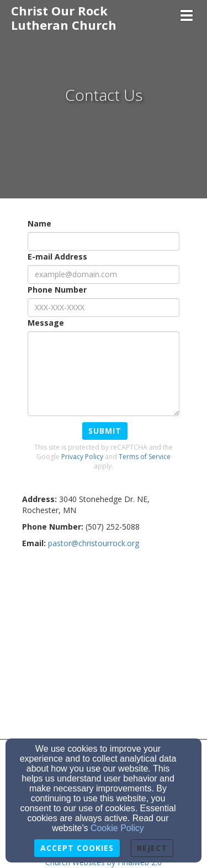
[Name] (104, 241)
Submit (105, 431)
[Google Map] (104, 643)
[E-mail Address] (104, 274)
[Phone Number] (104, 308)
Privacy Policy (82, 457)
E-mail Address (57, 257)
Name (39, 223)
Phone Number (57, 290)
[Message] (104, 374)
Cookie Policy (117, 828)
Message (46, 323)
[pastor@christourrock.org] (94, 543)
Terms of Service (145, 457)
